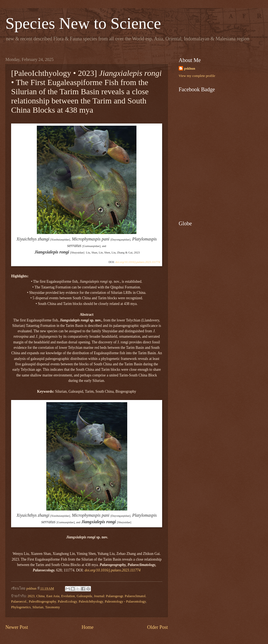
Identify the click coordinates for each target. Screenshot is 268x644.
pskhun (190, 69)
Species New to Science (83, 23)
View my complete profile (197, 76)
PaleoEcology (68, 601)
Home (87, 627)
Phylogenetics (21, 607)
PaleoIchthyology (91, 601)
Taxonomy (53, 607)
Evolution (68, 596)
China (40, 596)
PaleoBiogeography (42, 601)
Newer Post (17, 627)
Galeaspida (84, 596)
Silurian (38, 607)
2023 (31, 596)
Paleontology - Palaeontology (125, 601)
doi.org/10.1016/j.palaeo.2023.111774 (138, 262)
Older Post (157, 627)
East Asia (53, 596)
